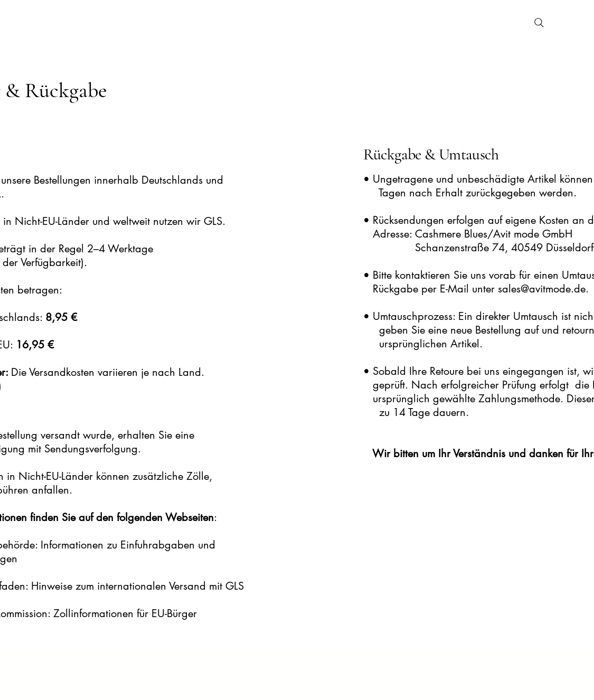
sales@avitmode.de (542, 289)
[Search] (539, 23)
